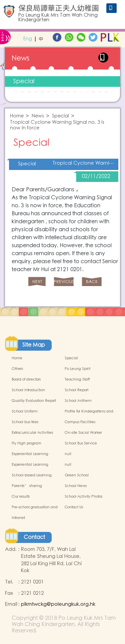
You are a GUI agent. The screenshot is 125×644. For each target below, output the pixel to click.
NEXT (37, 282)
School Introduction (28, 390)
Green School (77, 475)
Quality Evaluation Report (34, 401)
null (68, 454)
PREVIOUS (64, 282)
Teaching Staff (77, 380)
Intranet (18, 518)
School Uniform (25, 411)
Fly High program (26, 443)
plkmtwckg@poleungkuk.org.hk (58, 604)
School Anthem (78, 401)
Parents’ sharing (27, 486)
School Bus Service (81, 443)
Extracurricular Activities (32, 433)
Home (17, 116)
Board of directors (26, 380)
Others (17, 369)
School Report (76, 390)
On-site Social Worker (83, 433)
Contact (34, 537)
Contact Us (74, 507)
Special (24, 81)
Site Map (34, 345)
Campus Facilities (80, 422)
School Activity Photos (83, 497)
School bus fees (25, 422)
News (38, 116)
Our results (21, 497)
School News (76, 486)
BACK (92, 282)
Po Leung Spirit (77, 369)
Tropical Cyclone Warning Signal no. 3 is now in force (57, 125)
